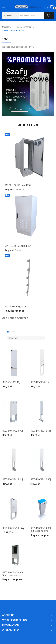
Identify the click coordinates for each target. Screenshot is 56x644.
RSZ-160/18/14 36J (41, 479)
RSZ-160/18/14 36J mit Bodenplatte (41, 529)
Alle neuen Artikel (16, 318)
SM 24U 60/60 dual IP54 (18, 246)
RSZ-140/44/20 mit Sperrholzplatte (13, 574)
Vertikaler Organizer (16, 306)
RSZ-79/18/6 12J (11, 382)
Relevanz (26, 338)
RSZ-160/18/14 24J (13, 479)
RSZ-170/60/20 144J (13, 528)
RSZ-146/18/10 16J (41, 431)
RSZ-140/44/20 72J (13, 431)
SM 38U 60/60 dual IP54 (18, 185)
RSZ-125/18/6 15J (40, 382)
